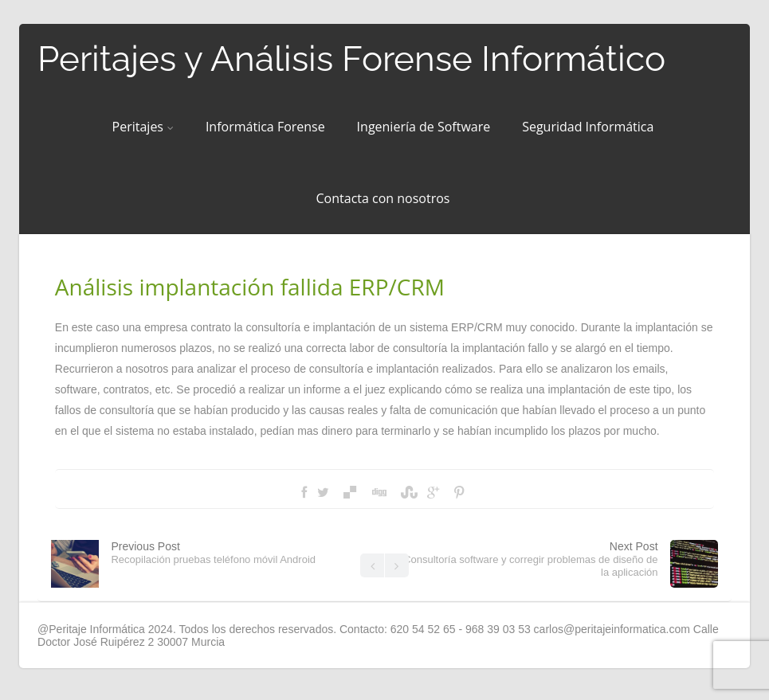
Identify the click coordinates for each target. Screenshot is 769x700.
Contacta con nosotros (383, 198)
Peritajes (143, 127)
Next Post (530, 559)
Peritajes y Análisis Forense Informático (351, 59)
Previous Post (213, 553)
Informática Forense (265, 127)
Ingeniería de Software (424, 127)
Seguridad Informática (588, 127)
